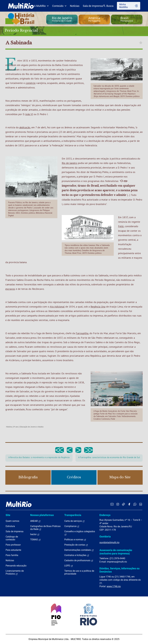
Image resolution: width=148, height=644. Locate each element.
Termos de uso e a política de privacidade (79, 572)
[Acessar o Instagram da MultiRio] (118, 504)
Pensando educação (16, 566)
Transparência (73, 515)
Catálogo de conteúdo (12, 538)
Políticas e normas (75, 540)
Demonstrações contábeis (79, 550)
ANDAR (35, 521)
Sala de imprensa (15, 531)
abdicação (25, 127)
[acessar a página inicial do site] (21, 6)
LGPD (69, 566)
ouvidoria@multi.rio (109, 542)
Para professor (13, 545)
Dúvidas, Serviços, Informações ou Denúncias (119, 570)
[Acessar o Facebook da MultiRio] (129, 504)
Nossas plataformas (42, 515)
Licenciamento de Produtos (15, 572)
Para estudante (13, 550)
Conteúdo (59, 6)
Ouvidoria (105, 536)
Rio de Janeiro (69, 163)
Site (8, 515)
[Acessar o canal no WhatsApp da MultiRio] (135, 504)
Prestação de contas (76, 545)
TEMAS (35, 540)
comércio (31, 83)
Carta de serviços (75, 521)
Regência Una (98, 307)
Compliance (72, 526)
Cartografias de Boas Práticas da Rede (45, 528)
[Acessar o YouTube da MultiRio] (112, 504)
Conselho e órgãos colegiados (80, 533)
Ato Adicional (57, 307)
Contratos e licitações (77, 555)
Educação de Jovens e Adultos (32, 427)
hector (35, 534)
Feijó (121, 226)
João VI (29, 114)
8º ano (16, 427)
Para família (12, 555)
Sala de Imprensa (93, 6)
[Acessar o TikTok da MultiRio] (124, 504)
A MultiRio (41, 6)
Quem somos (12, 521)
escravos (10, 289)
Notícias (75, 6)
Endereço (105, 515)
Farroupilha (82, 333)
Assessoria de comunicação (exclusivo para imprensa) (116, 552)
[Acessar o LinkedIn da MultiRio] (141, 504)
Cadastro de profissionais (79, 560)
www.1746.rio (114, 586)
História (9, 427)
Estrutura (10, 526)
